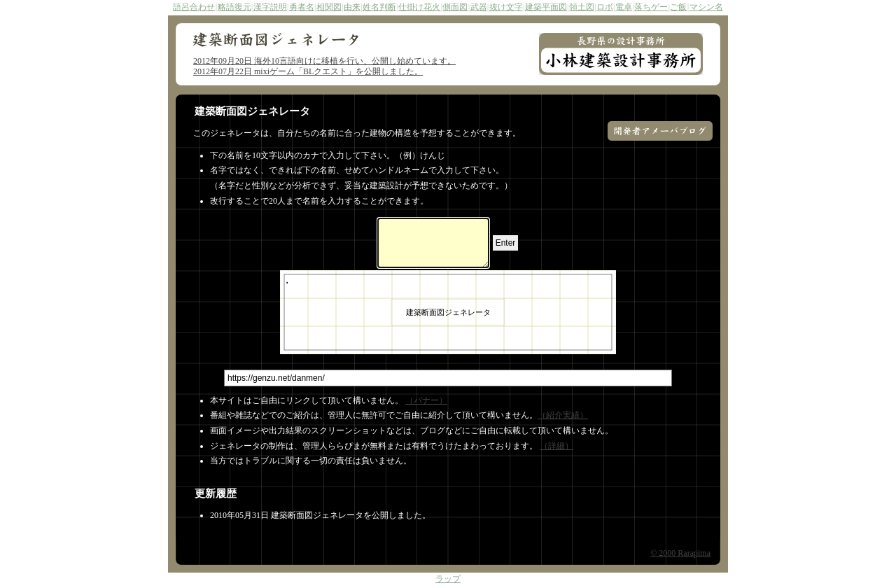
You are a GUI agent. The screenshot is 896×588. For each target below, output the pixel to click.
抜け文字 (506, 7)
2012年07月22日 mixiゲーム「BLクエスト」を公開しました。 (308, 71)
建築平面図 (546, 7)
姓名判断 (379, 7)
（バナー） (426, 400)
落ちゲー (651, 7)
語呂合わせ (194, 7)
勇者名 (302, 7)
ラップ (448, 580)
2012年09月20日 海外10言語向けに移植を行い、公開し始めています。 (324, 61)
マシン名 (706, 7)
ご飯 (678, 7)
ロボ (605, 7)
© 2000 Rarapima (680, 553)
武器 (479, 7)
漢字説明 (270, 7)
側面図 (455, 7)
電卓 (624, 7)
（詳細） (556, 446)
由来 (352, 7)
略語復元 (234, 7)
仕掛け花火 (419, 7)
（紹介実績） (563, 415)
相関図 (329, 7)
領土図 (582, 7)
